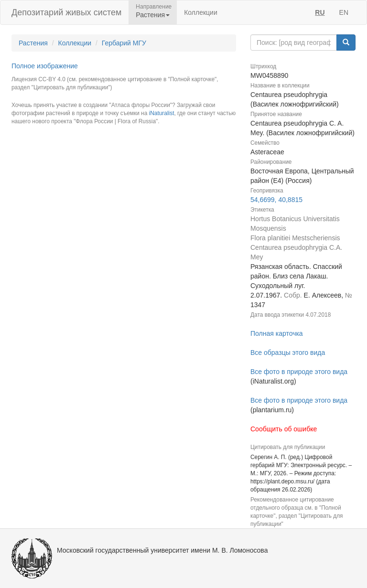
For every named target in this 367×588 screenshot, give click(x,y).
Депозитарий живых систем (66, 12)
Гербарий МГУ (124, 43)
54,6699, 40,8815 (276, 200)
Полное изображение (45, 66)
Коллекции (201, 12)
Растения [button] (153, 15)
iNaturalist (162, 113)
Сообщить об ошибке (284, 429)
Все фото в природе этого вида (299, 372)
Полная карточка (277, 333)
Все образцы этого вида (288, 353)
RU (320, 12)
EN (344, 12)
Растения (33, 43)
